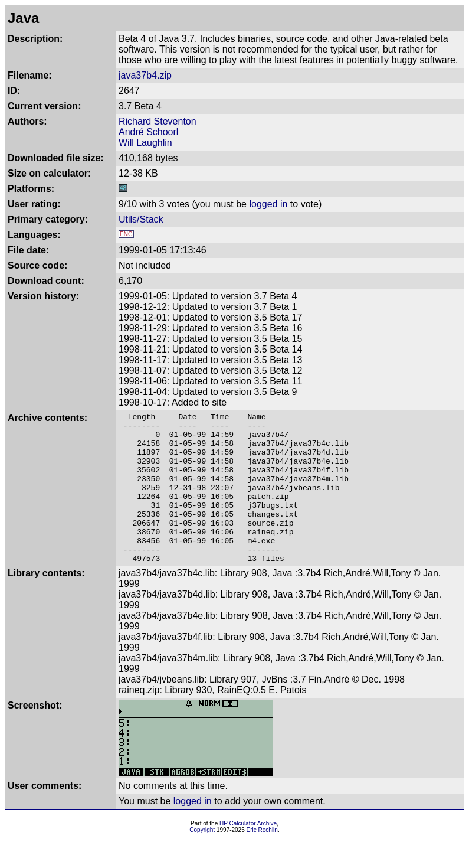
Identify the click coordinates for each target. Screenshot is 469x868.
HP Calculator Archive (248, 854)
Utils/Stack (141, 219)
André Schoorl (148, 132)
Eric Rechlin (262, 860)
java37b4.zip (145, 75)
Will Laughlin (145, 143)
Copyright (202, 860)
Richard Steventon (158, 121)
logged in (268, 204)
